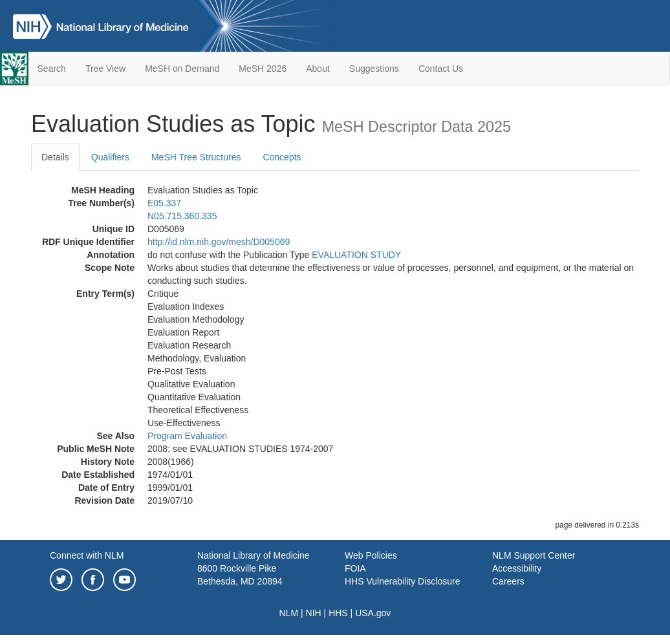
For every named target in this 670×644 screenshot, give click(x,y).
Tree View (105, 69)
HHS (338, 613)
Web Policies (371, 555)
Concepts (282, 157)
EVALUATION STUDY (356, 255)
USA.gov (373, 613)
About (318, 69)
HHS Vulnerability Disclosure (402, 581)
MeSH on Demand (182, 69)
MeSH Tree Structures (196, 157)
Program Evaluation (187, 436)
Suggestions (374, 69)
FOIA (355, 568)
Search (52, 69)
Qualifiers (110, 157)
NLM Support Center (534, 555)
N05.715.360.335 (182, 216)
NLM (289, 613)
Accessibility (517, 568)
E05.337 (164, 203)
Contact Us (441, 69)
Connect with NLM (87, 555)
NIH (314, 613)
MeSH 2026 (263, 69)
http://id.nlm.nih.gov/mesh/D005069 (219, 242)
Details (55, 157)
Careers (508, 581)
